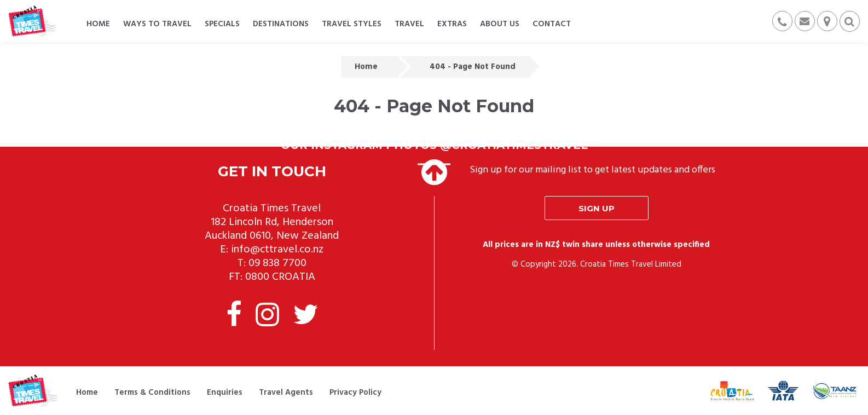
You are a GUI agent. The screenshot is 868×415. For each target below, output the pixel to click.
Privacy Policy (355, 393)
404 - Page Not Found (473, 67)
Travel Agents (286, 393)
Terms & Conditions (152, 393)
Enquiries (225, 393)
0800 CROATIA (280, 277)
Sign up (597, 208)
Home (366, 67)
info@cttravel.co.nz (277, 250)
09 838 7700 (277, 263)
